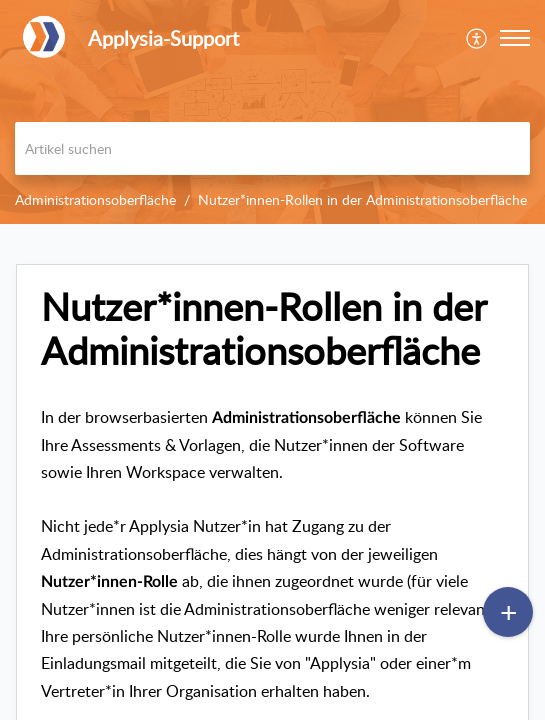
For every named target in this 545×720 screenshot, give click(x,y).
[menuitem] (477, 38)
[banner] (272, 112)
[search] (272, 148)
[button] (515, 38)
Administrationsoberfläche (95, 199)
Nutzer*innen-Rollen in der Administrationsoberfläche (362, 199)
